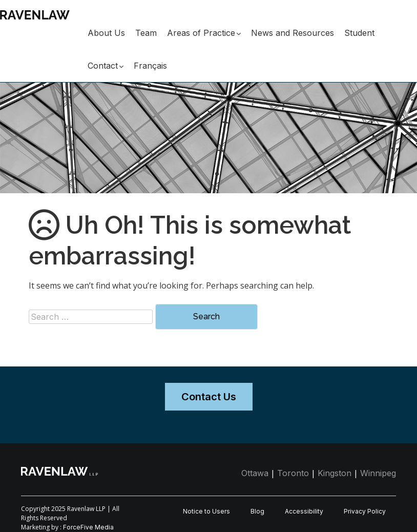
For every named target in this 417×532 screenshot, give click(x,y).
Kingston (335, 473)
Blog (257, 511)
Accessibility (304, 511)
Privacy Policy (365, 511)
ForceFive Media (88, 527)
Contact (103, 66)
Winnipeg (378, 473)
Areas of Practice (201, 33)
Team (146, 33)
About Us (106, 33)
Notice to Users (206, 511)
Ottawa (255, 473)
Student (359, 33)
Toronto (293, 473)
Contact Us (209, 397)
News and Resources (293, 33)
